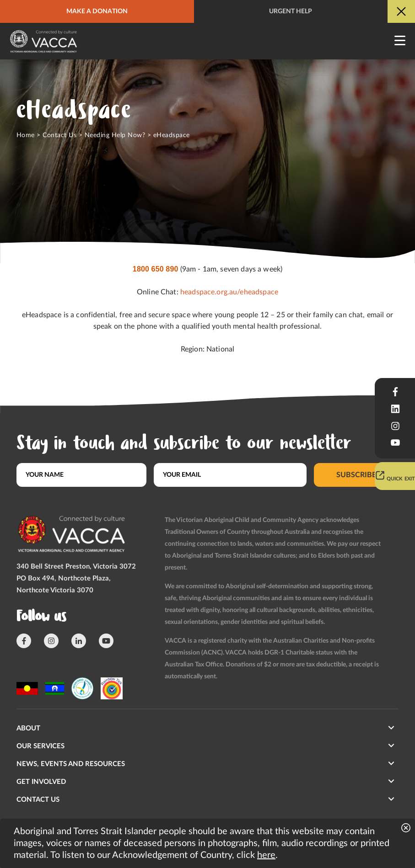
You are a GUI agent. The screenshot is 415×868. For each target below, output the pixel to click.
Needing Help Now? (115, 135)
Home (26, 135)
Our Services (40, 746)
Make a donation (97, 11)
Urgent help (291, 11)
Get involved (41, 782)
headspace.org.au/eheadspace (229, 292)
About (28, 728)
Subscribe (356, 475)
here (266, 855)
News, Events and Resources (71, 764)
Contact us (38, 800)
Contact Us (59, 135)
